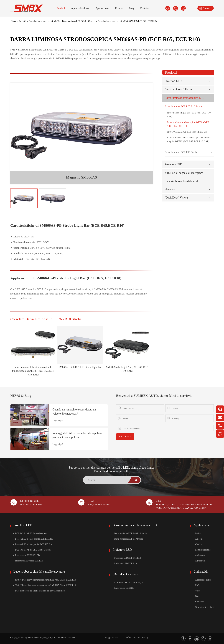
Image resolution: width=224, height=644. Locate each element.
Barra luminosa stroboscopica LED (44, 21)
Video (197, 591)
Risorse (119, 8)
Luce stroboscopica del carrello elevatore (39, 571)
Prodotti (61, 8)
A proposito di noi (80, 8)
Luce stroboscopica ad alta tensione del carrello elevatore (39, 591)
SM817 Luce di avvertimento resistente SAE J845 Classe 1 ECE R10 (45, 585)
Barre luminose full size (178, 89)
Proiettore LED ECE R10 (125, 563)
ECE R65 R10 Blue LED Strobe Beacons (32, 550)
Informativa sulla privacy (137, 638)
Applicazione (102, 8)
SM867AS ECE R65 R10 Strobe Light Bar (80, 367)
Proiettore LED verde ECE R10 (28, 561)
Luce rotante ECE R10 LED (27, 555)
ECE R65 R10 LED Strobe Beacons (30, 533)
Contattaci (145, 8)
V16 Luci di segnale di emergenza (184, 173)
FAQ (197, 585)
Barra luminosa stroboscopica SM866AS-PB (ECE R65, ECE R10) (127, 21)
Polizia (197, 533)
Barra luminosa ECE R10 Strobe (181, 152)
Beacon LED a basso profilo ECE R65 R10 (33, 539)
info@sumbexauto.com (99, 504)
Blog (131, 8)
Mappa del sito (112, 638)
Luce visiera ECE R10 (123, 588)
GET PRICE (125, 437)
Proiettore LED (173, 164)
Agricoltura (199, 561)
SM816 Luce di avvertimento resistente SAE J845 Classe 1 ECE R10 (45, 580)
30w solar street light (204, 607)
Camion (198, 544)
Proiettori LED (173, 81)
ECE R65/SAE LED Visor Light (128, 582)
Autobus (198, 539)
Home (14, 21)
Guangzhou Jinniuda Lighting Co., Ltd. (39, 638)
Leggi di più (58, 421)
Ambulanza (199, 555)
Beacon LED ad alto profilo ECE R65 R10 (33, 544)
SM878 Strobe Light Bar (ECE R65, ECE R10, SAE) (189, 115)
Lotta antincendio (202, 550)
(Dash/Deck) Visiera (176, 198)
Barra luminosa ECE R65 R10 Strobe (79, 21)
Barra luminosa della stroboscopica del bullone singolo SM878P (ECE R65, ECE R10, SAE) (33, 371)
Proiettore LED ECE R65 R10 (127, 558)
